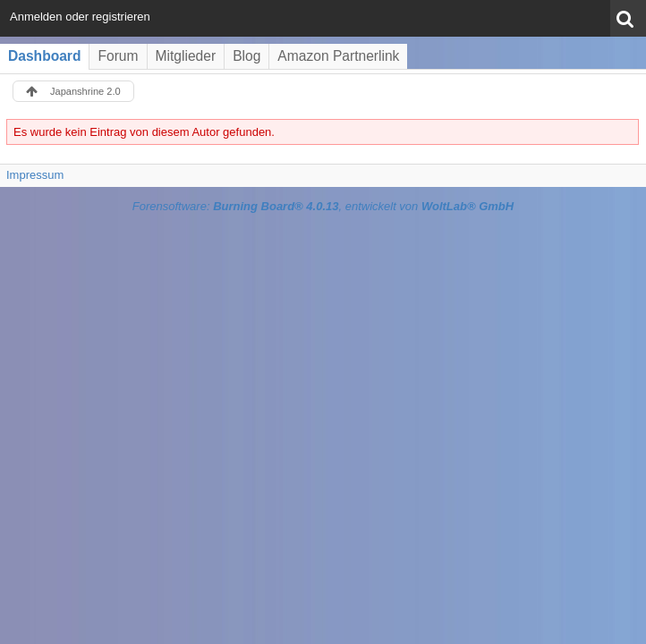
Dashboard (44, 56)
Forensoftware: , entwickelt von (323, 206)
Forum (118, 56)
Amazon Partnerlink (338, 56)
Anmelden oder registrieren (80, 17)
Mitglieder (186, 56)
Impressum (35, 175)
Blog (246, 56)
